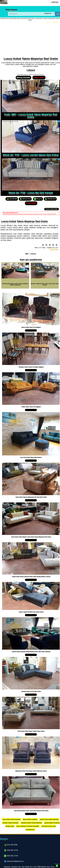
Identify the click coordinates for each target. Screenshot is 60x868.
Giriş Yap (56, 22)
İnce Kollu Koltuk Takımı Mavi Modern (31, 457)
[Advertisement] (31, 42)
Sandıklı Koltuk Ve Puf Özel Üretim (31, 691)
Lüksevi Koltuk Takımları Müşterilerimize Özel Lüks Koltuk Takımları (31, 652)
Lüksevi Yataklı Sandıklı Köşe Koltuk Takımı (31, 612)
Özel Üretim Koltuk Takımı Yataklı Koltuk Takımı (31, 731)
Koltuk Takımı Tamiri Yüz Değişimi (31, 407)
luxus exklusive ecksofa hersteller (28, 826)
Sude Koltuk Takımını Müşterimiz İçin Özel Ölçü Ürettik (31, 497)
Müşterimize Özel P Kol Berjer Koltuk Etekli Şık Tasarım (31, 771)
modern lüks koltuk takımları (49, 819)
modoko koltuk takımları (10, 823)
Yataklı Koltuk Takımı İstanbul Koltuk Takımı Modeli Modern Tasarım (31, 577)
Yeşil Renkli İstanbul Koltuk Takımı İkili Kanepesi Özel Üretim (31, 811)
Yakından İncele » (31, 330)
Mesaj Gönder (23, 77)
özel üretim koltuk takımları (12, 819)
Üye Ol (48, 22)
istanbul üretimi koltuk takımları (31, 823)
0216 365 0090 (12, 199)
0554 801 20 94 (25, 199)
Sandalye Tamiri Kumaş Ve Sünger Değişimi (31, 367)
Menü (55, 2)
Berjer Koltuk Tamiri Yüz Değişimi (31, 327)
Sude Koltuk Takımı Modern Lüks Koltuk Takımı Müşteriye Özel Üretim (31, 537)
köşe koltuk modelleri (30, 819)
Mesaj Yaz (38, 199)
